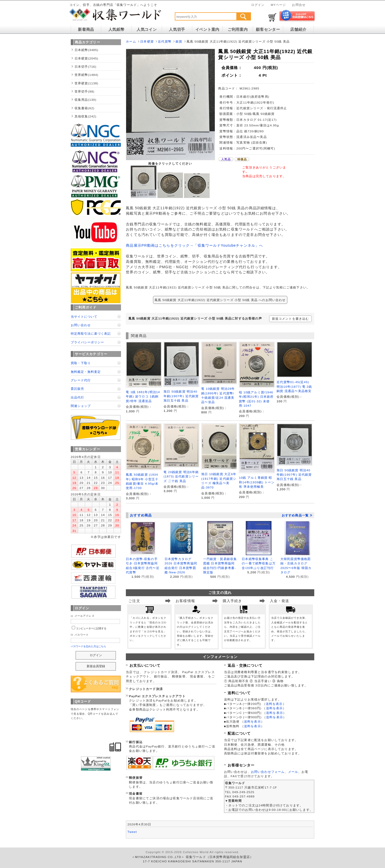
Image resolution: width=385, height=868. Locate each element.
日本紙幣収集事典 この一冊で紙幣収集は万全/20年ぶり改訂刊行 (259, 563)
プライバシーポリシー (87, 342)
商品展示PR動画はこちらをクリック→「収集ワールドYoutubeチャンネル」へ (194, 245)
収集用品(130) (86, 100)
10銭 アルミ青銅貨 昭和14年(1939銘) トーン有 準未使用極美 (257, 482)
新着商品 (86, 29)
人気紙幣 (116, 29)
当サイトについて (84, 317)
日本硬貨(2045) (87, 58)
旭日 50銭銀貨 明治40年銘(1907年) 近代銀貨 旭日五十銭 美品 (181, 396)
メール (293, 772)
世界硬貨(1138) (87, 83)
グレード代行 (81, 380)
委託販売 (77, 389)
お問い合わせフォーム (268, 772)
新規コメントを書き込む (291, 319)
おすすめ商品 (141, 515)
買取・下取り (81, 363)
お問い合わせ (81, 325)
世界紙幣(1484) (87, 75)
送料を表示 (274, 704)
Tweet (132, 832)
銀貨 (179, 41)
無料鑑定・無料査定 (86, 372)
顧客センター (268, 29)
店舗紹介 (298, 29)
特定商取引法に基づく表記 (91, 333)
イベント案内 (207, 29)
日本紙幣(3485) (87, 50)
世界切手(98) (85, 91)
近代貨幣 (165, 41)
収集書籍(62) (85, 108)
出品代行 (77, 397)
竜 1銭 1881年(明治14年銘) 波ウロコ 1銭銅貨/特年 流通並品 (143, 396)
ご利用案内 (238, 29)
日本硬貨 (147, 41)
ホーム (131, 41)
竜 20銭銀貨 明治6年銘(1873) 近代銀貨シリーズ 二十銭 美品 (181, 476)
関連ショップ (81, 406)
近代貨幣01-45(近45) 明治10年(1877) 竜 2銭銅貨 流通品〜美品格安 (294, 386)
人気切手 (177, 29)
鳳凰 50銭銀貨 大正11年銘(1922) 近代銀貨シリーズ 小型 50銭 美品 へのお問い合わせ (220, 300)
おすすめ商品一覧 (297, 515)
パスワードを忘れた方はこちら (89, 646)
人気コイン (147, 29)
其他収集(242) (86, 116)
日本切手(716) (86, 67)
